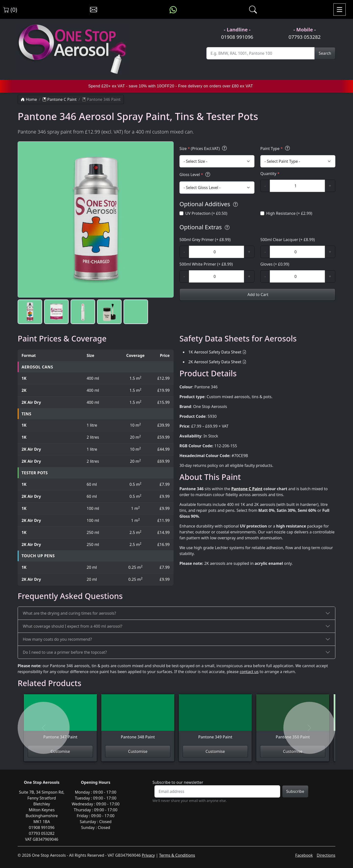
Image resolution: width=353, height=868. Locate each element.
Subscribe (295, 791)
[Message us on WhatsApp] (173, 10)
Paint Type (276, 148)
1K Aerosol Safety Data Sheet (215, 352)
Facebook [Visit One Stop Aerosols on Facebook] (304, 855)
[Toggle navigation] (340, 10)
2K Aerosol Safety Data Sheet (215, 362)
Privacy (148, 855)
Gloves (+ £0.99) (275, 264)
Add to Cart (257, 295)
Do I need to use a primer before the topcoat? (65, 652)
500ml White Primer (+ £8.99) (206, 264)
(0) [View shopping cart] (10, 10)
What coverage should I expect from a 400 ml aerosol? (73, 626)
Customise (60, 751)
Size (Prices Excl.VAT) (204, 148)
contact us (249, 672)
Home (29, 99)
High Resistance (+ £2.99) (289, 213)
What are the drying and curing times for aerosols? (69, 613)
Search (325, 53)
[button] (30, 312)
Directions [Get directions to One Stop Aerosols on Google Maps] (326, 855)
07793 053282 (305, 37)
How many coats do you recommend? (57, 639)
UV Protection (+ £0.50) (206, 213)
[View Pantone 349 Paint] (215, 720)
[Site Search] (261, 53)
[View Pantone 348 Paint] (138, 720)
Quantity (270, 174)
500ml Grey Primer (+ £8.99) (205, 240)
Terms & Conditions (177, 855)
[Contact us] (94, 10)
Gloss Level (195, 174)
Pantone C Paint (60, 99)
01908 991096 (237, 37)
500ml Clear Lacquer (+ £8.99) (288, 240)
